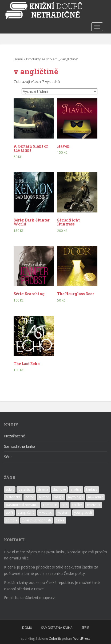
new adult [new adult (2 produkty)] (95, 497)
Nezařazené (15, 436)
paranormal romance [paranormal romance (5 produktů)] (22, 505)
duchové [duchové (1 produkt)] (59, 489)
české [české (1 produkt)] (60, 520)
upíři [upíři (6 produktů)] (9, 513)
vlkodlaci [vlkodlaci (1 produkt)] (46, 513)
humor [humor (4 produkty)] (44, 497)
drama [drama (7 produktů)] (43, 489)
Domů (18, 59)
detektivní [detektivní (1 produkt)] (26, 489)
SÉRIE (85, 628)
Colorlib (55, 639)
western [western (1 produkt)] (63, 513)
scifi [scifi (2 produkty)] (65, 505)
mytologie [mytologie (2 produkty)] (76, 497)
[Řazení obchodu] (60, 91)
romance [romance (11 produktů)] (50, 505)
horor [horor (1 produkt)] (30, 497)
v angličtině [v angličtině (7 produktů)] (26, 513)
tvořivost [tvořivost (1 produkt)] (94, 505)
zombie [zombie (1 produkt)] (12, 520)
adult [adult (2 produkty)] (10, 489)
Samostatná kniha (20, 446)
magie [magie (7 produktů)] (59, 497)
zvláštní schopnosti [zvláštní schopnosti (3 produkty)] (37, 520)
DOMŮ (27, 628)
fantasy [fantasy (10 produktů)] (92, 489)
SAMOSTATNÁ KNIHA (57, 628)
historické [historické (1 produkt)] (13, 497)
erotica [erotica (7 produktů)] (76, 489)
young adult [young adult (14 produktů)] (83, 513)
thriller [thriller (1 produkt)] (77, 505)
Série (8, 457)
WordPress (82, 639)
